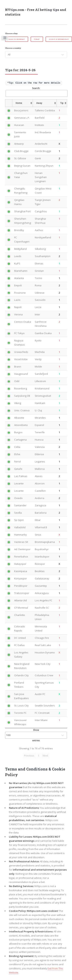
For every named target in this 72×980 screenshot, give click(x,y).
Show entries (36, 735)
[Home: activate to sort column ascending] (23, 103)
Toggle (5, 39)
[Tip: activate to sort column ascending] (62, 103)
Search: (36, 92)
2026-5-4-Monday (17, 39)
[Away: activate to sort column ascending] (45, 103)
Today (37, 39)
